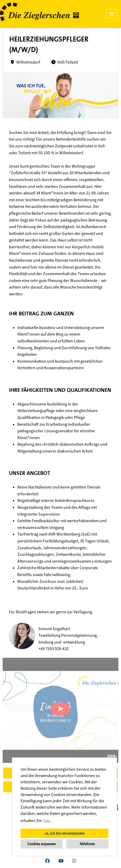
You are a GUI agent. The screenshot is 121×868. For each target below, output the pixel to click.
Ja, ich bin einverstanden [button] (65, 833)
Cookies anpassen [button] (42, 844)
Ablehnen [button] (87, 844)
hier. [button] (47, 820)
